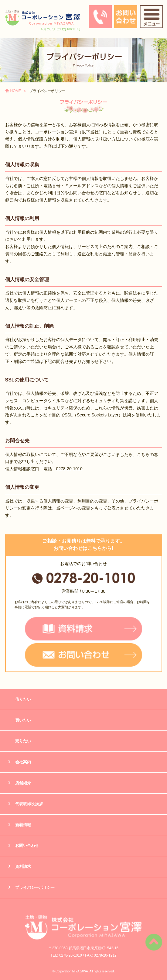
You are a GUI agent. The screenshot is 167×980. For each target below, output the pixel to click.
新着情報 (23, 825)
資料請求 (23, 866)
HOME (16, 91)
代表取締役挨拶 (29, 804)
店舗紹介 (23, 783)
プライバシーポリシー (35, 887)
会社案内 (23, 762)
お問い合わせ (27, 845)
